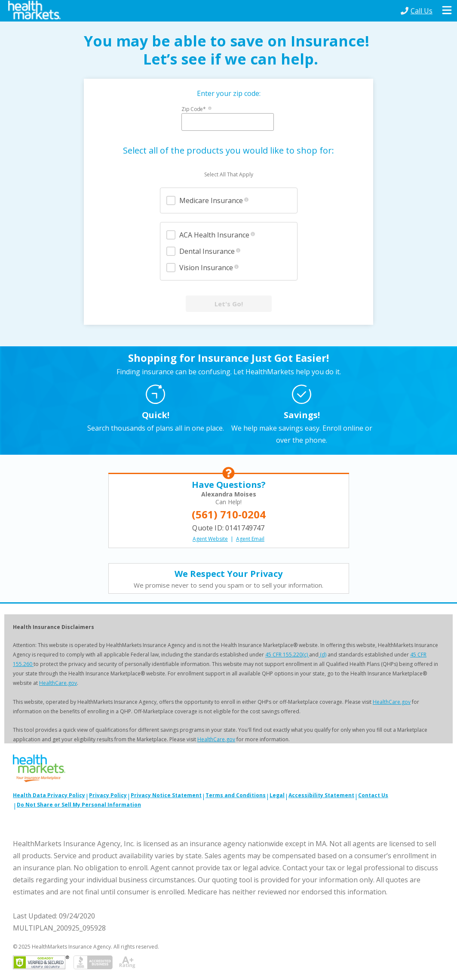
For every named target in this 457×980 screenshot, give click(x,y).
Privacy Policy (108, 795)
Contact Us (373, 795)
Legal (277, 795)
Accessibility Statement (321, 795)
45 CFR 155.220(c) (287, 655)
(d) (322, 655)
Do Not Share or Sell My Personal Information (79, 805)
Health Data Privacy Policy (49, 795)
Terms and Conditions (236, 795)
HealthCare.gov (58, 683)
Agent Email (250, 539)
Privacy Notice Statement (166, 795)
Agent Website (210, 539)
